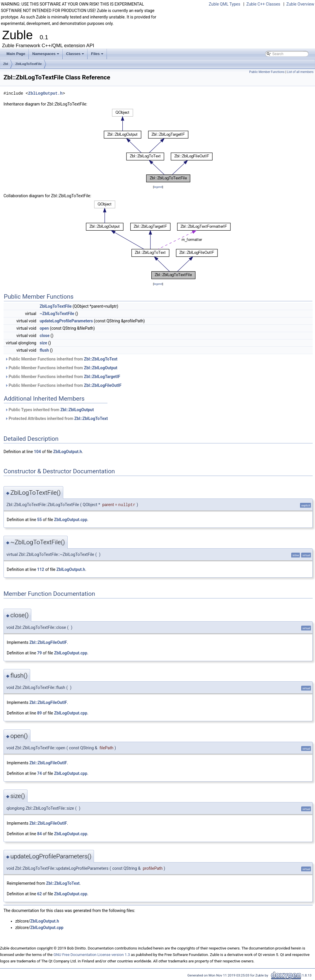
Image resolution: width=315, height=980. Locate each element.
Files (98, 55)
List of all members (300, 72)
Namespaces (46, 55)
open (44, 328)
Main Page (16, 54)
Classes (76, 55)
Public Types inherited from (49, 410)
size (43, 343)
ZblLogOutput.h (45, 93)
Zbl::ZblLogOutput (101, 368)
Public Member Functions (267, 72)
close (44, 336)
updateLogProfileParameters (66, 321)
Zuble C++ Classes (263, 4)
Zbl (6, 64)
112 (41, 569)
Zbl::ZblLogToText (101, 359)
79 (40, 653)
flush (44, 350)
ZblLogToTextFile (29, 64)
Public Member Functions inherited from (61, 359)
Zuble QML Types (225, 4)
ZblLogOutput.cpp (71, 520)
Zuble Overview (300, 4)
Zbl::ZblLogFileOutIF (103, 385)
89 (40, 713)
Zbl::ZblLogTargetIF (102, 377)
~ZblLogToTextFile (57, 314)
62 (40, 894)
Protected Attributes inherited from (56, 418)
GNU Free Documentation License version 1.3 (92, 955)
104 (37, 452)
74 (40, 773)
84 (40, 834)
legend (158, 187)
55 (40, 520)
